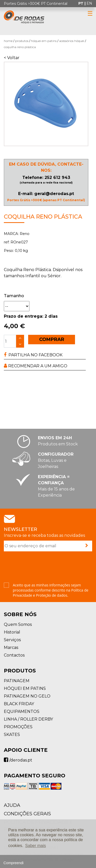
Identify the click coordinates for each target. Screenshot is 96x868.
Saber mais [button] (35, 846)
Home (8, 41)
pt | (82, 3)
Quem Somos (18, 624)
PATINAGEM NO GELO (27, 696)
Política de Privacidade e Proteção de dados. (51, 593)
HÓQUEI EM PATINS (44, 41)
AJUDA (12, 805)
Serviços (12, 640)
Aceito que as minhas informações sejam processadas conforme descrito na (51, 590)
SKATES (12, 735)
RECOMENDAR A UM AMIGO (36, 366)
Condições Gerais (27, 814)
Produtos (22, 41)
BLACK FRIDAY (19, 704)
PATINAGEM (17, 681)
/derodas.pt (18, 760)
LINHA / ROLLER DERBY (28, 719)
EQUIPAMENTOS (22, 711)
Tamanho (14, 296)
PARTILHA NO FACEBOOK (33, 355)
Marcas (11, 647)
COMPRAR (52, 339)
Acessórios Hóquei (72, 41)
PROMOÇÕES (18, 727)
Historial (12, 632)
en (89, 3)
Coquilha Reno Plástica (20, 47)
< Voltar (12, 58)
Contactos (14, 655)
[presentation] (43, 567)
